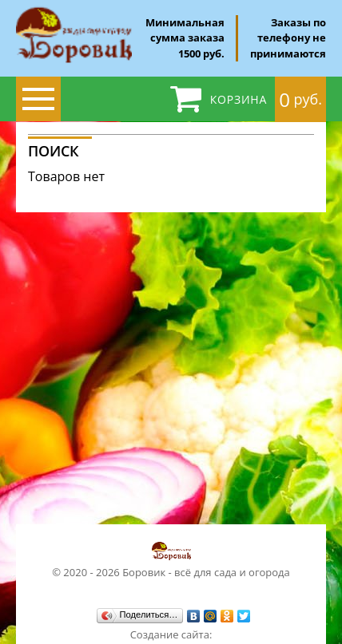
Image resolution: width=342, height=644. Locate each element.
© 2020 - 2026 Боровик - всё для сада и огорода (171, 559)
